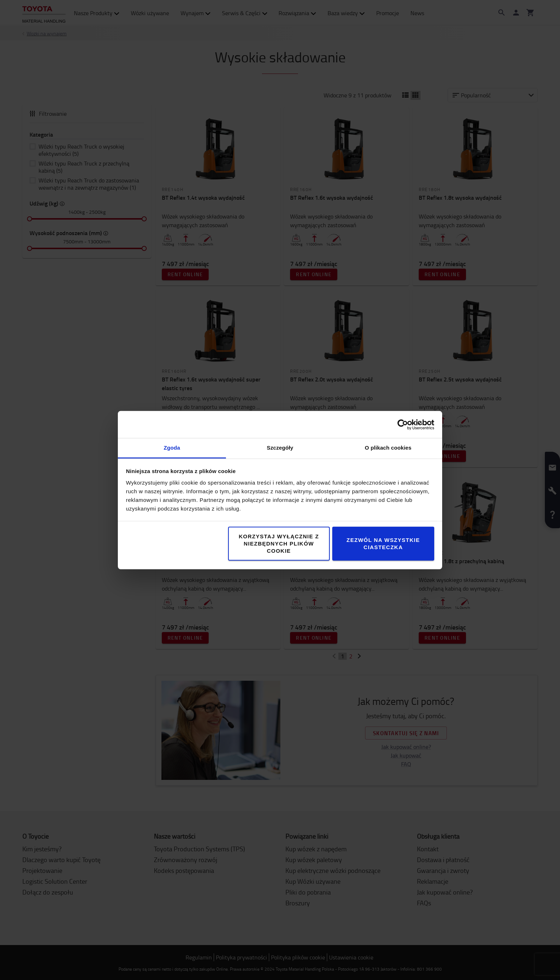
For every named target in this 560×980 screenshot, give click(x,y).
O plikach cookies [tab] (388, 448)
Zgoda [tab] (172, 448)
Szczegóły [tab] (280, 448)
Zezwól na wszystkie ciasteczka (383, 544)
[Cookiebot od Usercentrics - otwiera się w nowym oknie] (403, 424)
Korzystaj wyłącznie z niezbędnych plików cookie (279, 544)
